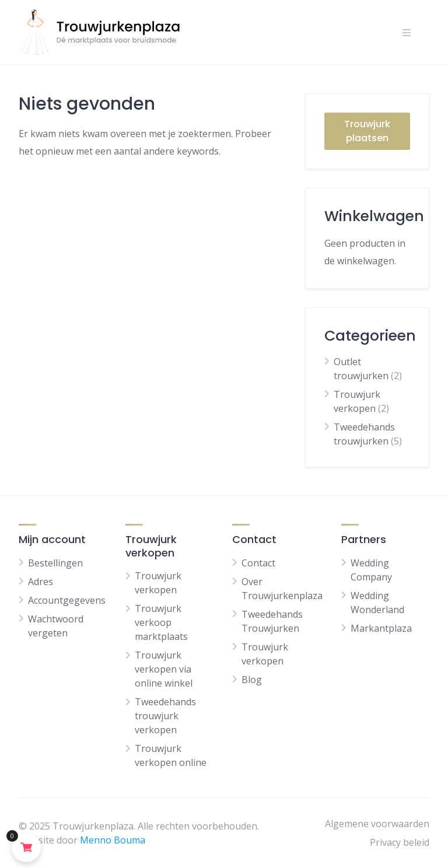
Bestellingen (55, 563)
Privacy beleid (400, 842)
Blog (252, 680)
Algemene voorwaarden (377, 824)
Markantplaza (381, 628)
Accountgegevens (67, 600)
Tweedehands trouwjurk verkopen (165, 716)
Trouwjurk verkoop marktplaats (161, 622)
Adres (41, 582)
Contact (258, 563)
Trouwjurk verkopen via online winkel (164, 669)
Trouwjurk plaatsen (367, 131)
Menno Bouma (113, 840)
